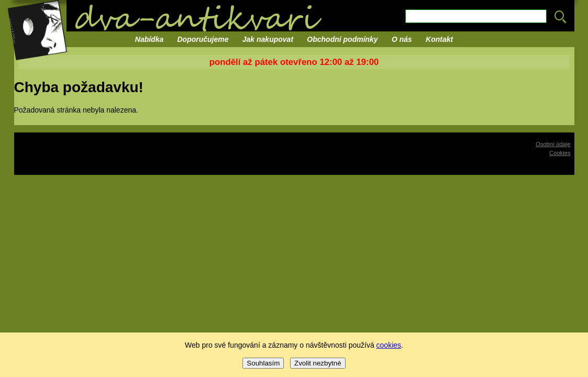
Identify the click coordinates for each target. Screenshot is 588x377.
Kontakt (439, 39)
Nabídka (149, 39)
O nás (402, 39)
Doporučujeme (203, 39)
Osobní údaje (553, 144)
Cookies (560, 153)
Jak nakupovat (268, 39)
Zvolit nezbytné (318, 363)
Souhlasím (263, 363)
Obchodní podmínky (342, 39)
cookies (389, 345)
